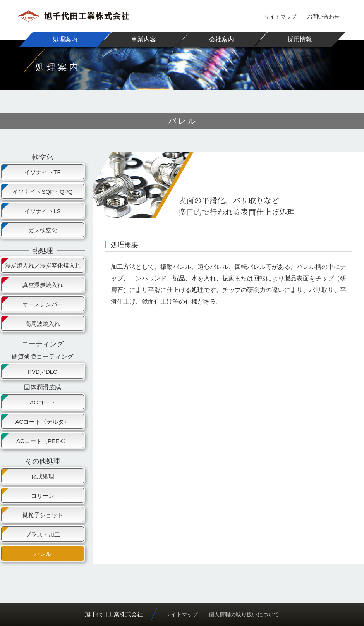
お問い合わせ (323, 17)
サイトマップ (280, 17)
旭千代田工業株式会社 (114, 614)
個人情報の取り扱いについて (244, 614)
